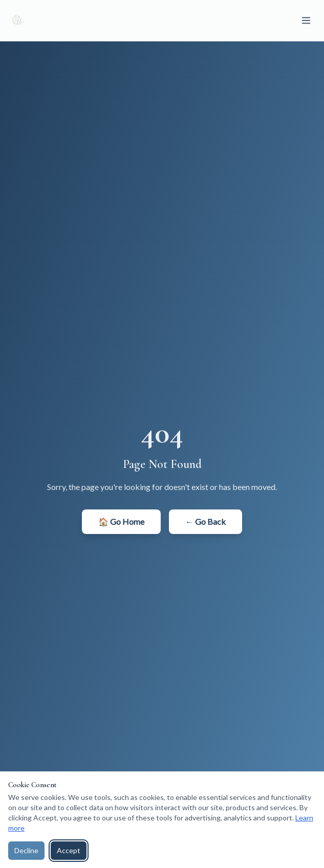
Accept (69, 850)
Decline (26, 850)
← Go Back (206, 521)
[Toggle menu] (306, 20)
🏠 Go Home (121, 521)
